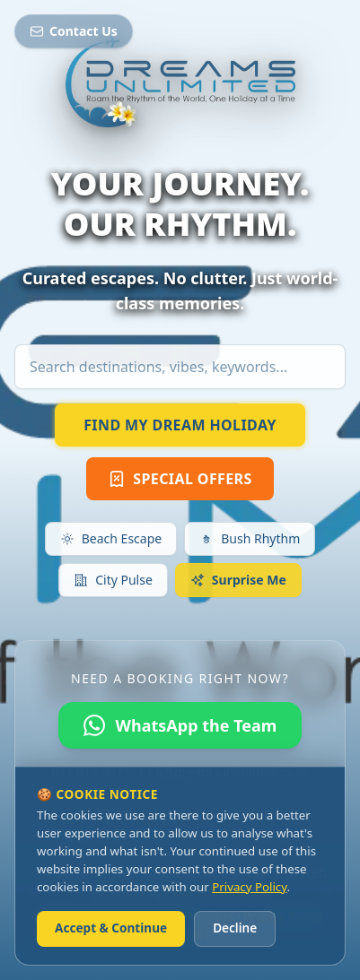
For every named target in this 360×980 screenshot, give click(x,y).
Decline (235, 928)
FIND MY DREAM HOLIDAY (180, 425)
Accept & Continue (111, 928)
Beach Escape (111, 538)
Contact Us (74, 31)
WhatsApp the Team (180, 725)
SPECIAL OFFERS (180, 479)
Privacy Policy (249, 887)
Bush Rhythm (250, 538)
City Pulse (113, 580)
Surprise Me (238, 580)
